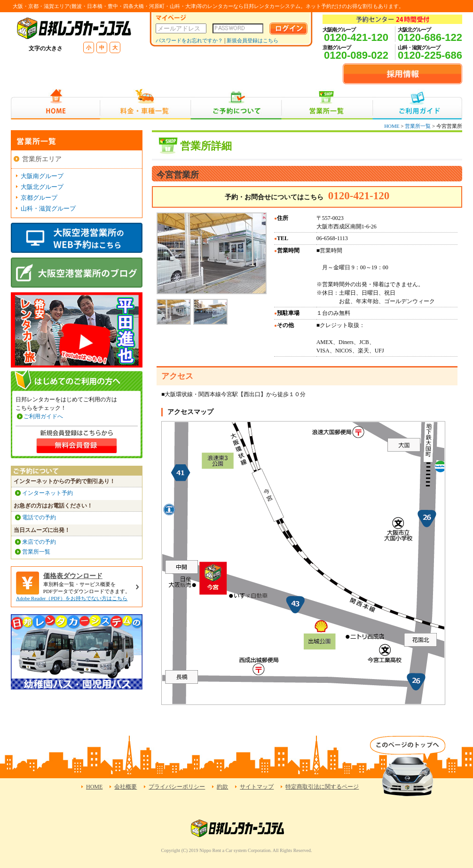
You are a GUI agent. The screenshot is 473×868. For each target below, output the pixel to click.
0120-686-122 (430, 37)
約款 (222, 787)
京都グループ (39, 198)
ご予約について (236, 104)
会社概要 (126, 787)
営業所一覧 (327, 104)
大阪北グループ (42, 187)
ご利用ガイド (417, 104)
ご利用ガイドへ (43, 416)
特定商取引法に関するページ (322, 787)
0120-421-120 (356, 37)
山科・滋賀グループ (48, 208)
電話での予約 (39, 517)
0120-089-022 (356, 55)
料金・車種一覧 (145, 104)
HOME (55, 104)
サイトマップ (257, 787)
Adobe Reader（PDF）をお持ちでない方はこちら (72, 598)
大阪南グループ (42, 176)
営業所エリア (42, 159)
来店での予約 (39, 542)
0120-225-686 (430, 55)
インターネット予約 (47, 493)
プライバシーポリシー (177, 787)
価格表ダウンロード (73, 576)
